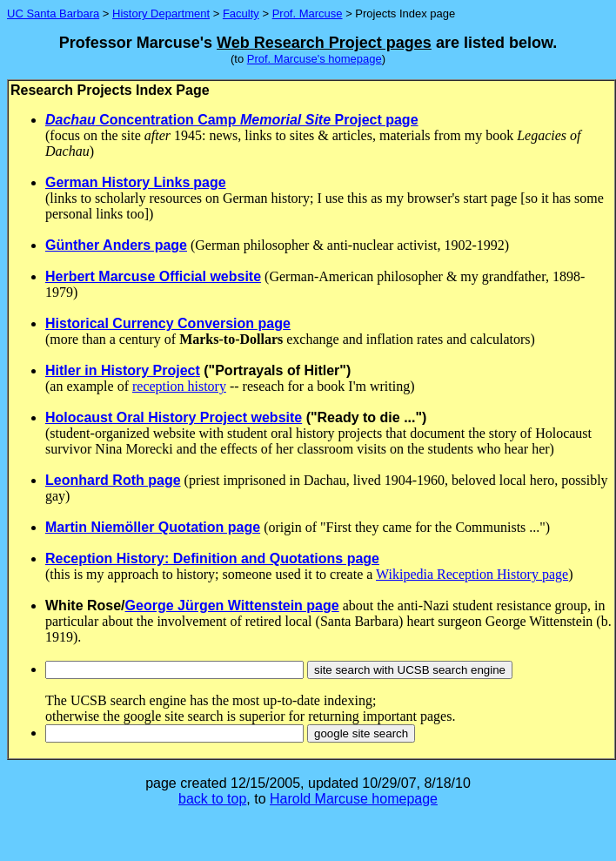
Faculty (241, 13)
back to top (212, 799)
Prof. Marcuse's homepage (315, 59)
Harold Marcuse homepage (354, 799)
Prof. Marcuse (308, 13)
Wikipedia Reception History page (472, 574)
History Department (161, 13)
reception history (179, 386)
